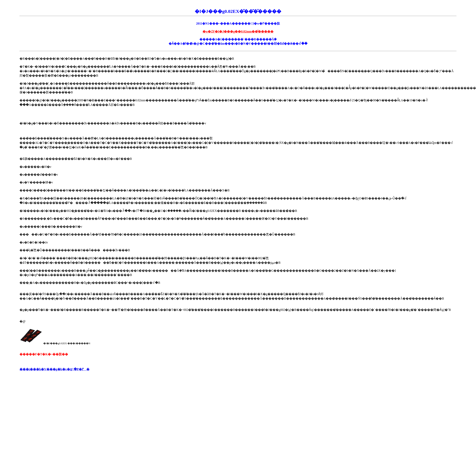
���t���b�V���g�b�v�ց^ (47, 369)
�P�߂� (82, 369)
